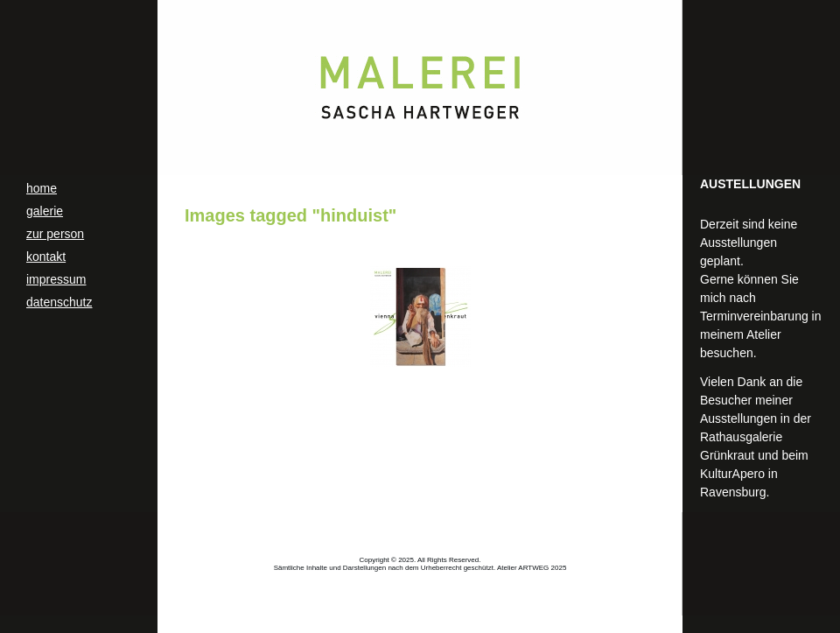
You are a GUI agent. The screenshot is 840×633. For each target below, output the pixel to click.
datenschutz (59, 302)
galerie (45, 211)
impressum (56, 279)
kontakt (46, 257)
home (42, 188)
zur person (55, 234)
